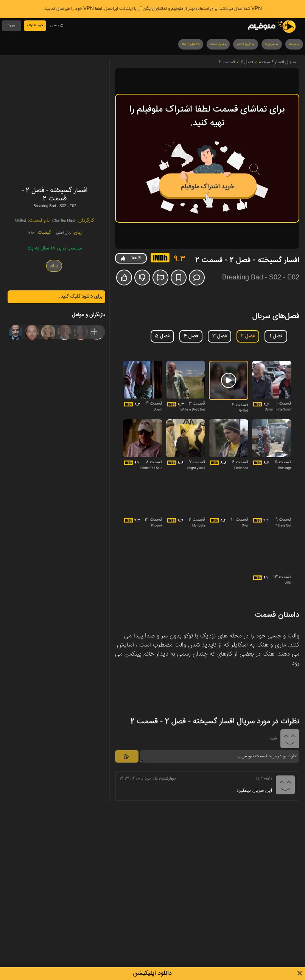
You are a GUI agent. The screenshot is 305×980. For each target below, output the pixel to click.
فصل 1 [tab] (276, 336)
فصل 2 (247, 62)
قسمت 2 (227, 62)
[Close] (300, 974)
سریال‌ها (272, 45)
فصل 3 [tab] (219, 336)
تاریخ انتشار (246, 45)
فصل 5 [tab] (162, 336)
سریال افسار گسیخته (277, 62)
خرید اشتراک (35, 26)
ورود (12, 26)
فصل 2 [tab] (248, 336)
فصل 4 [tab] (191, 336)
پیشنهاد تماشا (219, 44)
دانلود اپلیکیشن (152, 974)
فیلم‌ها (295, 45)
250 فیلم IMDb (191, 44)
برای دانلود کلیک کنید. (81, 296)
